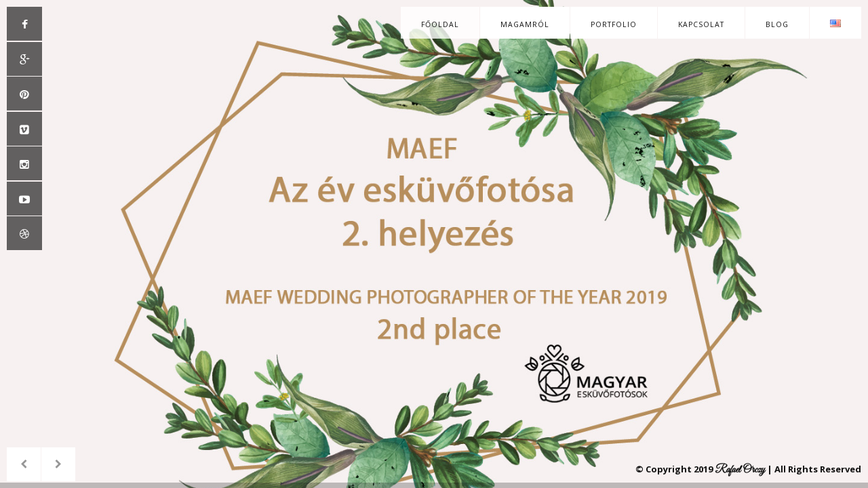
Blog (777, 24)
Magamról (525, 24)
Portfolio (614, 24)
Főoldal (440, 24)
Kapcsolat (701, 24)
